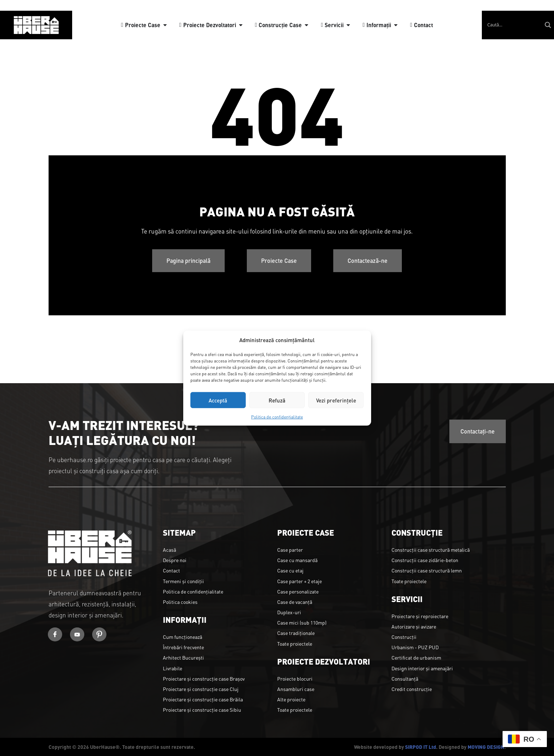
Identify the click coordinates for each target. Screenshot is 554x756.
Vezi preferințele (336, 400)
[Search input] (514, 25)
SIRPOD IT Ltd (421, 747)
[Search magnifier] (548, 25)
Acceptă (218, 400)
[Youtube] (77, 634)
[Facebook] (55, 634)
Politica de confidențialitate (277, 417)
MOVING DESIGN (486, 747)
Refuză (277, 400)
